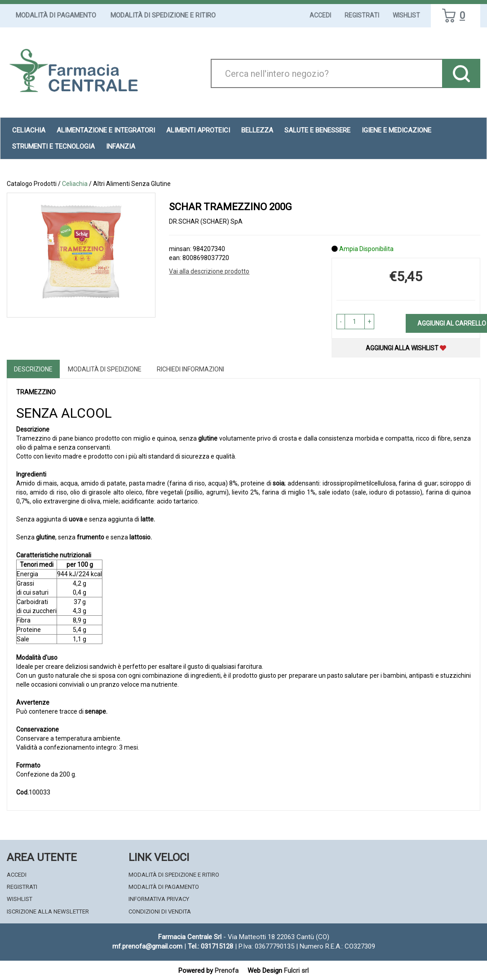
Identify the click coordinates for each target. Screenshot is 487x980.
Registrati (362, 15)
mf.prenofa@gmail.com (147, 946)
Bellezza (257, 130)
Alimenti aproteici (198, 130)
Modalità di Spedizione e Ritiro (163, 15)
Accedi (320, 15)
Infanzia (121, 146)
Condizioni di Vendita (160, 912)
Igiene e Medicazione (396, 130)
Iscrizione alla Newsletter (48, 912)
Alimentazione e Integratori (106, 130)
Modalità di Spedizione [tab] (105, 369)
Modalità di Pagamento (56, 15)
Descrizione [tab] (33, 369)
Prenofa (227, 971)
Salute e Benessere (317, 130)
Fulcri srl (296, 971)
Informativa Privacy (159, 899)
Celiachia (29, 130)
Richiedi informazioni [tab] (190, 369)
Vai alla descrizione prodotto (209, 271)
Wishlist (406, 15)
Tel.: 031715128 (210, 946)
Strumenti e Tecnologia (53, 146)
